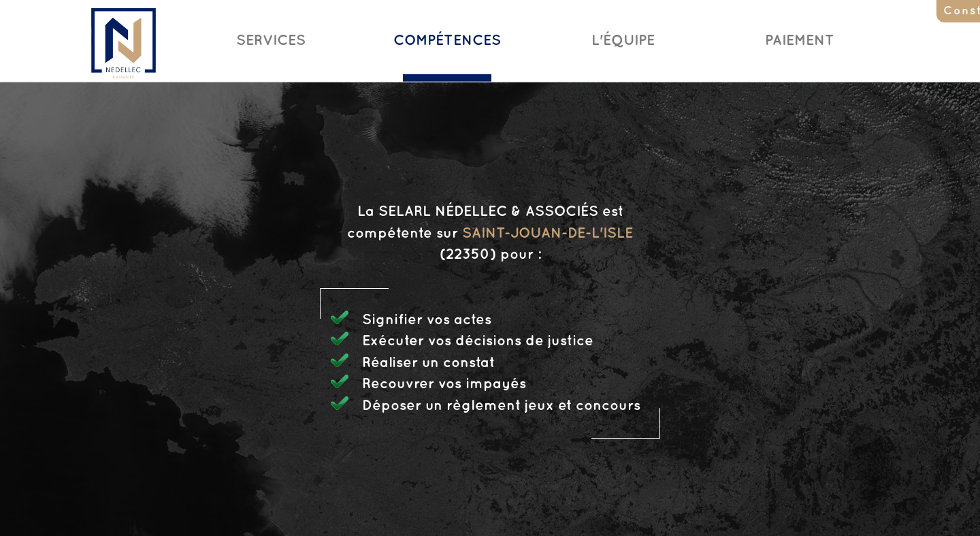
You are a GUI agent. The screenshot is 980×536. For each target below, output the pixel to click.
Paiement (800, 41)
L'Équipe (623, 41)
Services (271, 41)
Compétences (447, 41)
